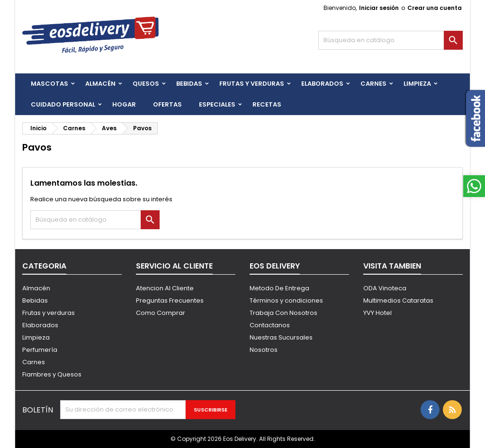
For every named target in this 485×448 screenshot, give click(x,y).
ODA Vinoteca (385, 288)
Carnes (373, 84)
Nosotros (264, 350)
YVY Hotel (377, 313)
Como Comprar (161, 313)
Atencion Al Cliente (165, 288)
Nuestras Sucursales (281, 337)
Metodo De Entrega (279, 288)
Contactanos (270, 325)
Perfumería (40, 350)
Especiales (217, 104)
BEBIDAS (189, 84)
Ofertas (167, 104)
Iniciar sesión (379, 8)
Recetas (267, 104)
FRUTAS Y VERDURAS (252, 84)
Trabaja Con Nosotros (283, 313)
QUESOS (146, 84)
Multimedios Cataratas (398, 300)
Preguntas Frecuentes (170, 300)
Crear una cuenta (435, 8)
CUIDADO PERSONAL (63, 104)
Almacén (100, 84)
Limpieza (417, 84)
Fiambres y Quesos (52, 374)
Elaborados (322, 84)
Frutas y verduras (49, 313)
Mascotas (49, 84)
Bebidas (35, 300)
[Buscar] (391, 40)
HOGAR (124, 104)
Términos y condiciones (286, 300)
